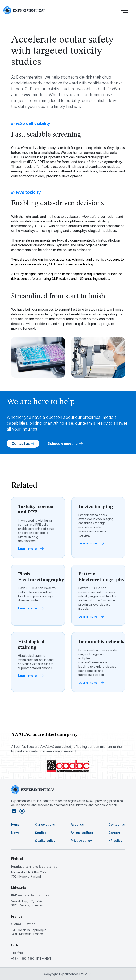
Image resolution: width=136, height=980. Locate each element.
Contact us (23, 443)
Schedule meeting (65, 443)
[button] (124, 10)
